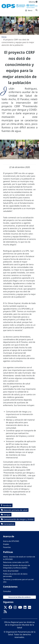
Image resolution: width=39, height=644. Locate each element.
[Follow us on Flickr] (30, 608)
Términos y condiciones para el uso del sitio (18, 581)
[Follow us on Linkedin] (25, 608)
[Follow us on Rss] (5, 612)
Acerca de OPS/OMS (11, 541)
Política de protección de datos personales (15, 575)
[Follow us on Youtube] (20, 608)
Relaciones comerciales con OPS (16, 562)
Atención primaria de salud (15, 510)
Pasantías (7, 547)
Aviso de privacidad (11, 571)
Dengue (7, 515)
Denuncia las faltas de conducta (19, 597)
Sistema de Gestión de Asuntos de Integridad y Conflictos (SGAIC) (17, 567)
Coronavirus (9, 524)
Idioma (33, 2)
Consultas (7, 591)
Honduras (7, 505)
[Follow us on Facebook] (10, 608)
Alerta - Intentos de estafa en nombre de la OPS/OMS (19, 558)
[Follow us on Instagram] (15, 608)
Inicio (4, 37)
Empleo (6, 544)
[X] (5, 608)
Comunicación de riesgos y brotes (19, 519)
